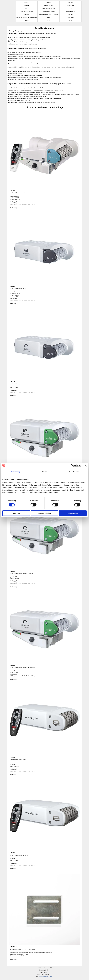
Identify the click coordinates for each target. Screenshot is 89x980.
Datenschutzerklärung (49, 8)
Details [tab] (44, 472)
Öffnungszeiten (49, 5)
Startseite (27, 2)
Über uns (49, 2)
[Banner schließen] (86, 466)
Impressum (71, 5)
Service (71, 2)
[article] (44, 164)
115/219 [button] (12, 853)
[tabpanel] (44, 73)
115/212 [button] (12, 665)
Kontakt (27, 5)
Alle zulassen (73, 513)
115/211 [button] (12, 571)
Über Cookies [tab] (74, 472)
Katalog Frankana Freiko (27, 11)
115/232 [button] (12, 190)
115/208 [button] (12, 382)
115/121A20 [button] (13, 947)
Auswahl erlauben (44, 513)
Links (71, 8)
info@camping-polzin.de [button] (46, 976)
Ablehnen (16, 513)
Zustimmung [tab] (15, 472)
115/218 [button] (12, 757)
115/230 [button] (12, 286)
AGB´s (27, 8)
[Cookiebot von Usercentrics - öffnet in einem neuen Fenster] (72, 466)
